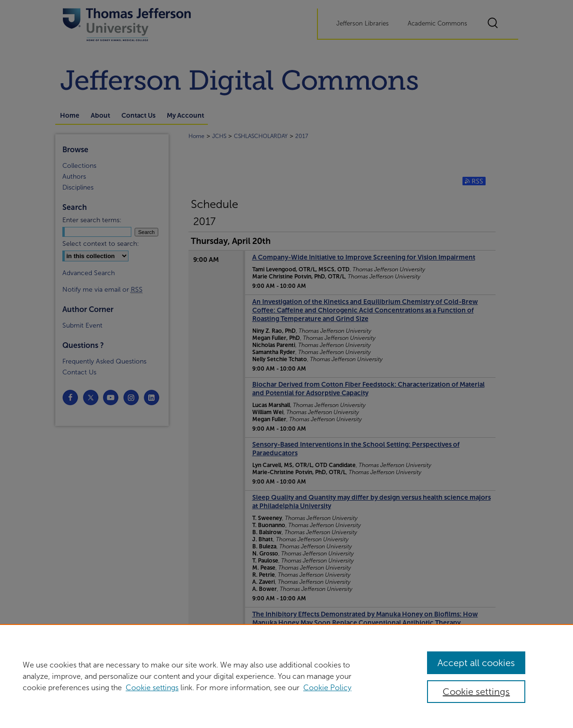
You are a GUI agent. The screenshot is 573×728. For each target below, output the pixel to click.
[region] (286, 676)
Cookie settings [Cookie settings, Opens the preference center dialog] (476, 692)
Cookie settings (152, 688)
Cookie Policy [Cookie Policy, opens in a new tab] (327, 688)
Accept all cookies (476, 663)
